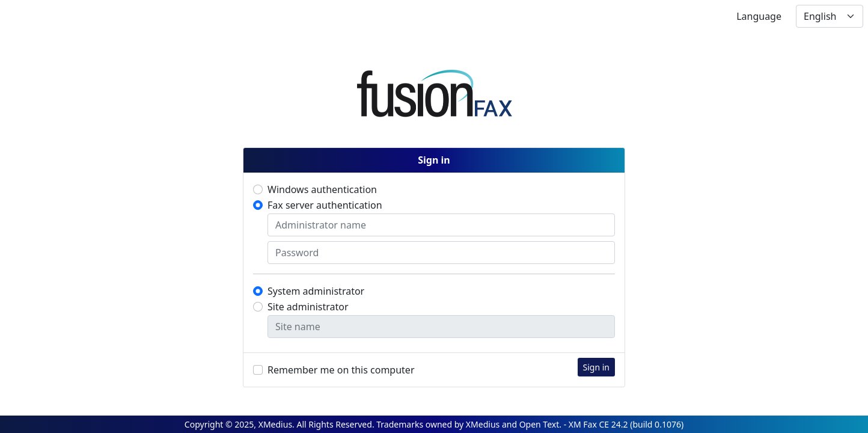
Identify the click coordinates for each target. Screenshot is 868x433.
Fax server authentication (325, 205)
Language (759, 16)
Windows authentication (322, 189)
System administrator (316, 291)
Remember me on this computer (341, 370)
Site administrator (308, 307)
